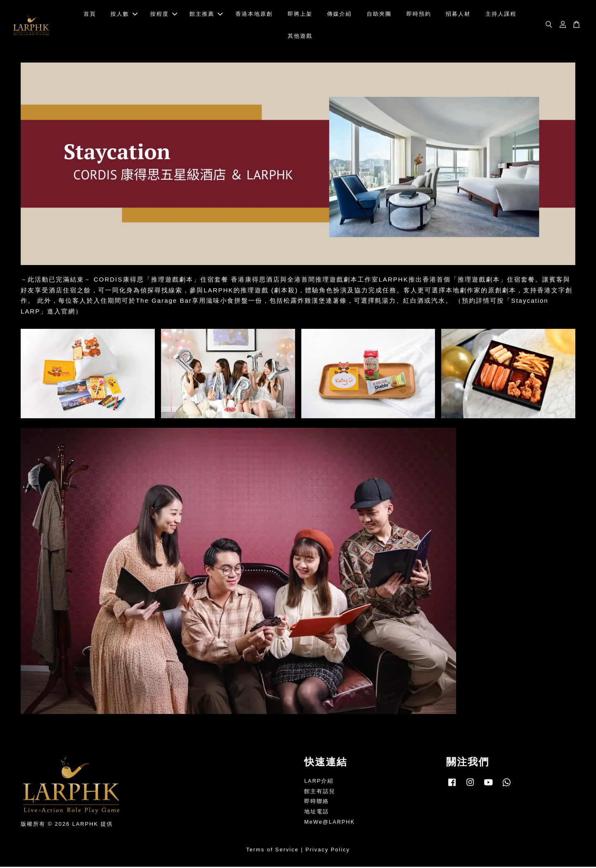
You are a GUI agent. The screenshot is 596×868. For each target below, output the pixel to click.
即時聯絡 (317, 802)
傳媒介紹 (339, 15)
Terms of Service (273, 851)
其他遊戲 (300, 36)
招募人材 (458, 15)
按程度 (164, 15)
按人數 (124, 15)
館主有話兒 (320, 792)
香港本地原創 (254, 15)
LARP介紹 (319, 782)
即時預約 (419, 15)
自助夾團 (379, 15)
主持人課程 (501, 15)
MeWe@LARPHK (330, 823)
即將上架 (300, 15)
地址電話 (317, 813)
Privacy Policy (328, 851)
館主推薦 (206, 15)
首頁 (90, 15)
